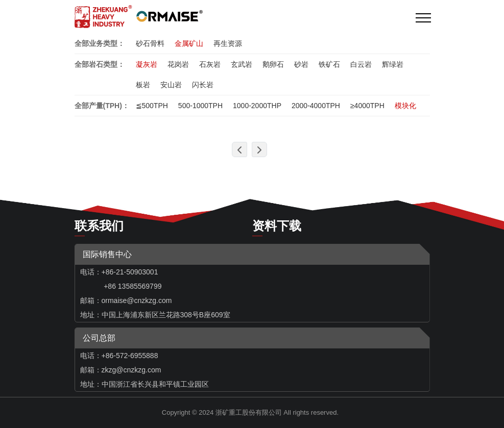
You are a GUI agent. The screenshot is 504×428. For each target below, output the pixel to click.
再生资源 (228, 43)
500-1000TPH (200, 106)
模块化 (405, 106)
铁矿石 (329, 64)
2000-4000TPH (316, 106)
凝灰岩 (147, 64)
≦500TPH (152, 106)
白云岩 (361, 64)
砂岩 (301, 64)
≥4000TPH (367, 106)
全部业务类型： (100, 43)
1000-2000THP (257, 106)
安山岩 (171, 85)
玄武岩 (242, 64)
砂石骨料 (150, 43)
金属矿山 (189, 43)
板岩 (143, 85)
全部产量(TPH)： (102, 106)
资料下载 (277, 226)
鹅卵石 (273, 64)
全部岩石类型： (100, 64)
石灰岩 (210, 64)
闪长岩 (203, 85)
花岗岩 (178, 64)
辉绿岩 (393, 64)
